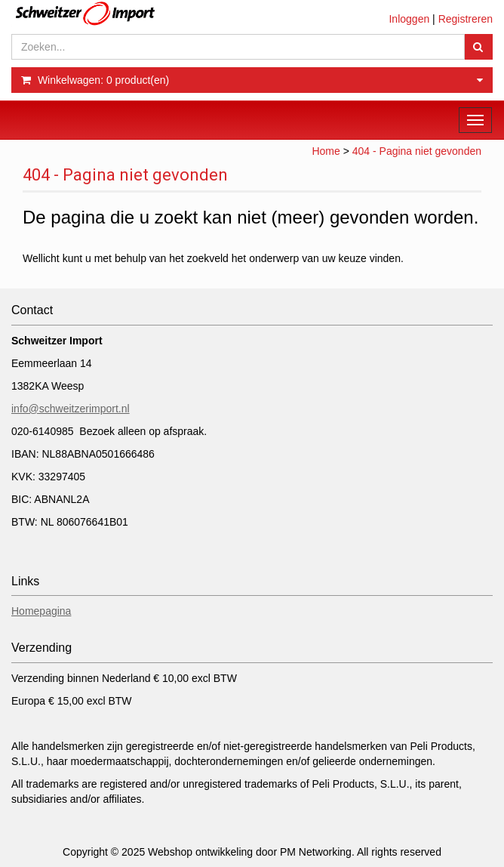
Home (326, 151)
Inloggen (409, 19)
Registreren (466, 19)
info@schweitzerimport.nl (71, 409)
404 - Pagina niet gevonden (417, 151)
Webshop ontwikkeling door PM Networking (250, 852)
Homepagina (41, 611)
